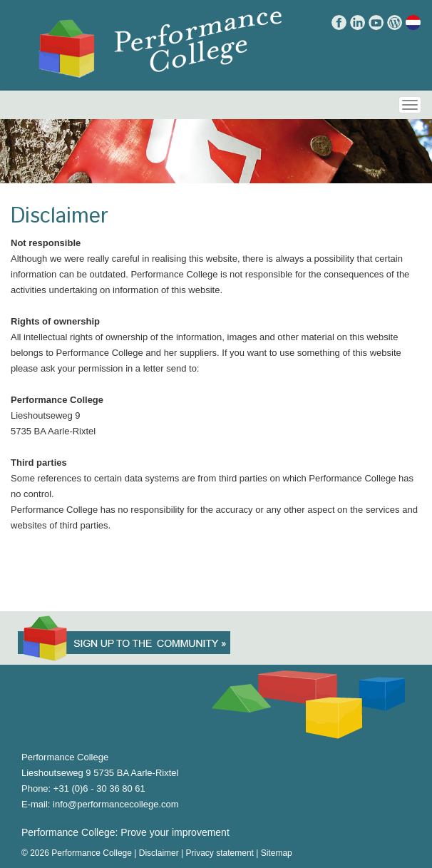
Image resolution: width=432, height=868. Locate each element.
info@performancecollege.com (116, 804)
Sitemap (277, 853)
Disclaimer (159, 853)
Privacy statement (220, 853)
